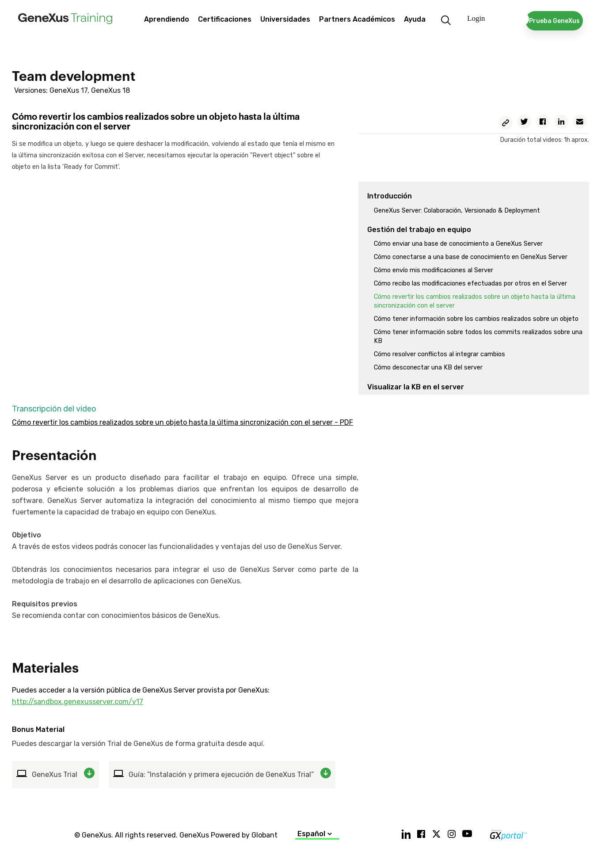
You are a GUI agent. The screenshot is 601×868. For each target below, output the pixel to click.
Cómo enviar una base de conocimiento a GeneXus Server (458, 244)
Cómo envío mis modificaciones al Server (434, 270)
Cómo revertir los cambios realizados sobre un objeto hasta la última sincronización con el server (475, 301)
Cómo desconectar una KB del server (428, 367)
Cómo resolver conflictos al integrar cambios (439, 354)
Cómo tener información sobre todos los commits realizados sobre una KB (478, 337)
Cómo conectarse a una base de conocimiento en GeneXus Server (471, 257)
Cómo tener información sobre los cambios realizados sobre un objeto (476, 319)
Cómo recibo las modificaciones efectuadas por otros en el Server (470, 284)
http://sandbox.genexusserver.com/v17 (78, 702)
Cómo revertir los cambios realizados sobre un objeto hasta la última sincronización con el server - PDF (183, 422)
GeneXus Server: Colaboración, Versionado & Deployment (457, 211)
